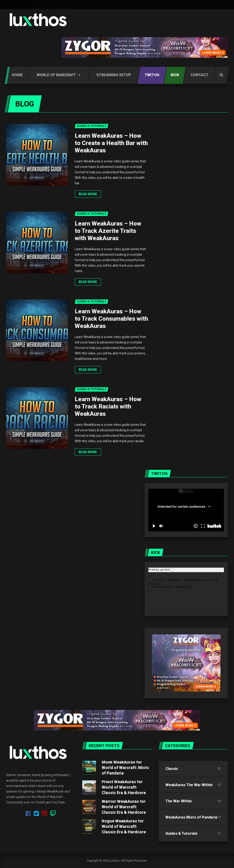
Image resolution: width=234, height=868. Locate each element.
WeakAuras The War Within (189, 785)
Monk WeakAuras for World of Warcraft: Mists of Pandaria (125, 768)
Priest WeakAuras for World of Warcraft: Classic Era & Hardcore (124, 787)
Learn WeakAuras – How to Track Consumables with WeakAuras (111, 319)
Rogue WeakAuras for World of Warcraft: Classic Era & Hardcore (124, 826)
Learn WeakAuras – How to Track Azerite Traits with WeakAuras (108, 231)
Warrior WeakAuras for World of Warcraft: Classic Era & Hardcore (124, 807)
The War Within (179, 801)
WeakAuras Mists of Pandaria (191, 817)
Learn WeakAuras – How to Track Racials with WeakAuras (108, 406)
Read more (88, 194)
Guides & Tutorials (181, 833)
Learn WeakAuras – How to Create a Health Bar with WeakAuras (111, 143)
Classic (172, 769)
